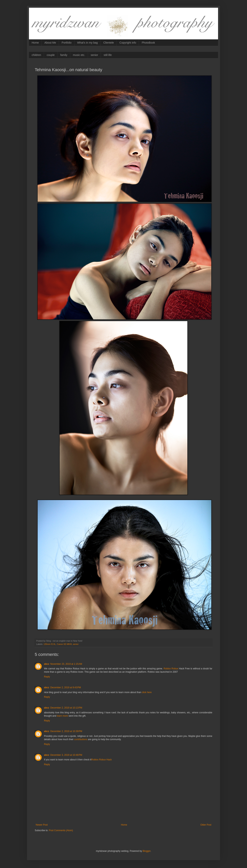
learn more (62, 716)
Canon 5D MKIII (64, 644)
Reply (47, 677)
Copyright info (128, 43)
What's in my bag (88, 43)
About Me (50, 43)
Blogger (147, 851)
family (64, 55)
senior (94, 55)
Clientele (109, 43)
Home (35, 43)
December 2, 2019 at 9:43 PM (66, 687)
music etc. (79, 55)
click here (147, 692)
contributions (80, 739)
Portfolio (66, 43)
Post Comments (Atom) (61, 830)
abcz (47, 664)
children (36, 55)
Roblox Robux (171, 669)
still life (108, 55)
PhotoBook (148, 43)
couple (51, 55)
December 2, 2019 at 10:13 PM (66, 708)
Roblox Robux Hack (102, 760)
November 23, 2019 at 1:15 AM (66, 664)
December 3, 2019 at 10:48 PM (66, 755)
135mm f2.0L (50, 644)
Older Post (206, 825)
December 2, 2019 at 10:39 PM (66, 731)
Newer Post (42, 825)
